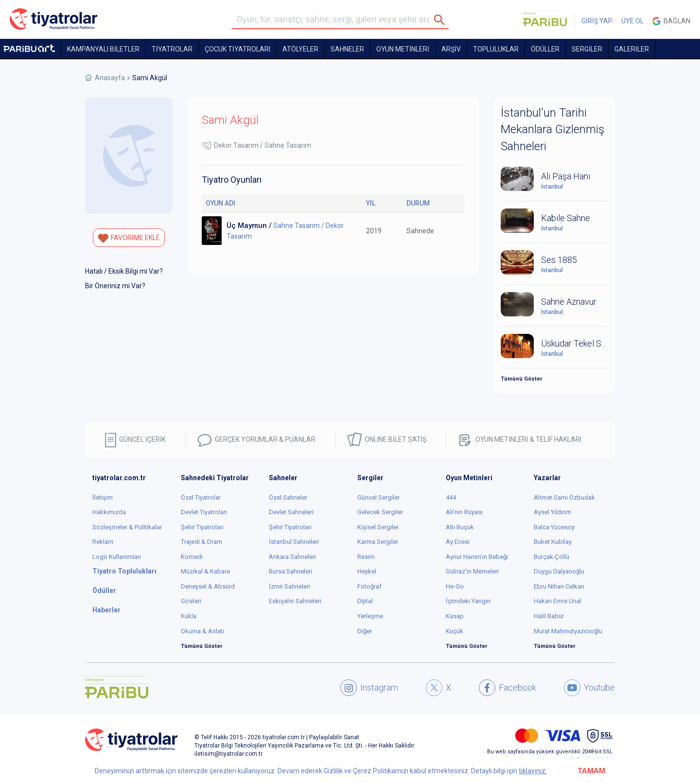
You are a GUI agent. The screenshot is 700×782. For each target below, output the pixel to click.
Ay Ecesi (458, 542)
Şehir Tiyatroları (202, 527)
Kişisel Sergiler (378, 527)
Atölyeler (300, 49)
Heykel (367, 571)
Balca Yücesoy (554, 527)
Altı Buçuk (460, 527)
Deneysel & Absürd (208, 586)
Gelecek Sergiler (380, 512)
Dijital (365, 601)
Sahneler (347, 49)
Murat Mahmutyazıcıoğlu (568, 631)
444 (451, 497)
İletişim (103, 497)
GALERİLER (632, 49)
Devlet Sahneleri (291, 512)
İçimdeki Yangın (468, 601)
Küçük (455, 631)
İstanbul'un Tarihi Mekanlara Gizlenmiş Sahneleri (552, 130)
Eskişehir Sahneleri (295, 601)
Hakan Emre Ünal (558, 601)
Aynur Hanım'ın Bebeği (477, 557)
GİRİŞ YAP (597, 21)
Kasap (455, 616)
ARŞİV (451, 49)
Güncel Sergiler (378, 497)
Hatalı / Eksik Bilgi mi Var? (124, 271)
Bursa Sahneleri (290, 571)
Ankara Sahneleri (292, 557)
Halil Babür (549, 616)
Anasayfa (110, 78)
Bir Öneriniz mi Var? (115, 286)
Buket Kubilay (553, 542)
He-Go (455, 586)
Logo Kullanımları (117, 557)
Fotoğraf (369, 586)
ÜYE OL (632, 21)
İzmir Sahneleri (289, 586)
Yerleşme (370, 616)
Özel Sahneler (288, 497)
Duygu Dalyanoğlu (559, 571)
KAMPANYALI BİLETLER (103, 49)
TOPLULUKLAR (496, 49)
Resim (366, 557)
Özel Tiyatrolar (201, 497)
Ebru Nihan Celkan (559, 586)
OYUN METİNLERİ (403, 49)
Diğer (365, 631)
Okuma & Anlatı (202, 631)
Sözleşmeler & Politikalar (127, 527)
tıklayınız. (533, 771)
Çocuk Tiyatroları (237, 49)
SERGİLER (587, 49)
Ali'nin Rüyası (464, 512)
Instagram (369, 688)
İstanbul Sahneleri (294, 542)
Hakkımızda (109, 512)
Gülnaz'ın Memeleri (472, 571)
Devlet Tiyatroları (204, 512)
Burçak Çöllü (551, 557)
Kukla (189, 616)
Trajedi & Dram (201, 542)
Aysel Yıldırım (552, 512)
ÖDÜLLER (545, 49)
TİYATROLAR (172, 49)
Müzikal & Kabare (205, 571)
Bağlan (671, 21)
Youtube (589, 688)
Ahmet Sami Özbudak (564, 497)
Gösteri (191, 601)
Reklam (103, 542)
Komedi (192, 557)
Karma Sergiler (378, 542)
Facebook (507, 688)
